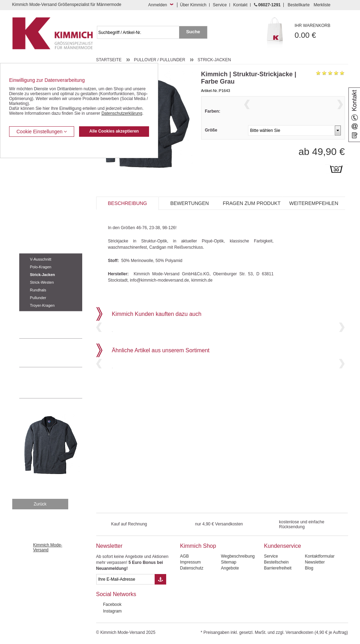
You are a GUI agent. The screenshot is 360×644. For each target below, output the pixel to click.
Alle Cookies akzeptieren (114, 131)
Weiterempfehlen (314, 211)
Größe (211, 144)
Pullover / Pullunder (39, 248)
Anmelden (157, 5)
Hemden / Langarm (37, 184)
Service (220, 5)
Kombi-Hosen (32, 174)
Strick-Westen (42, 282)
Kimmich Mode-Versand (48, 547)
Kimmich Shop (198, 546)
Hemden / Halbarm (37, 195)
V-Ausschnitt (41, 259)
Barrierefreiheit (278, 568)
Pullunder (38, 298)
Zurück (40, 504)
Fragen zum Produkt (252, 211)
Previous (247, 113)
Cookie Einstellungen (42, 132)
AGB (184, 556)
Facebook (112, 604)
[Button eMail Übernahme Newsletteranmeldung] (160, 579)
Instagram (112, 611)
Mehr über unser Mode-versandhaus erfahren (58, 383)
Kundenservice (282, 546)
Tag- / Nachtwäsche (38, 227)
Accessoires (31, 317)
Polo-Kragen (41, 267)
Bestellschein (276, 562)
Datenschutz (192, 568)
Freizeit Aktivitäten (36, 216)
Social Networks (116, 594)
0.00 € (321, 31)
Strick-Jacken (43, 275)
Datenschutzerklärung (122, 113)
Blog (309, 568)
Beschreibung (127, 211)
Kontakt (241, 5)
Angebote (230, 568)
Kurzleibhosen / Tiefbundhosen (48, 163)
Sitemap (228, 562)
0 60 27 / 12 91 (58, 353)
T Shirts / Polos (33, 205)
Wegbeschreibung (238, 556)
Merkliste (322, 5)
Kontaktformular (320, 556)
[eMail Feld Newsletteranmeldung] (126, 579)
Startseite (109, 60)
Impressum (190, 562)
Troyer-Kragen (43, 305)
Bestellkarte (299, 5)
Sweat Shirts (31, 237)
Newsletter (110, 546)
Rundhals (38, 290)
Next (340, 113)
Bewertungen (190, 211)
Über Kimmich (193, 5)
